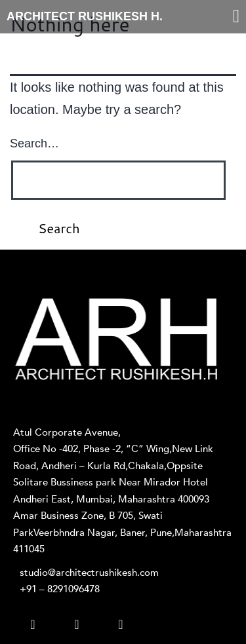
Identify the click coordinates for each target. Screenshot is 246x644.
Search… (34, 143)
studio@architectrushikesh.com (89, 573)
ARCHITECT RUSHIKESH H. (85, 16)
